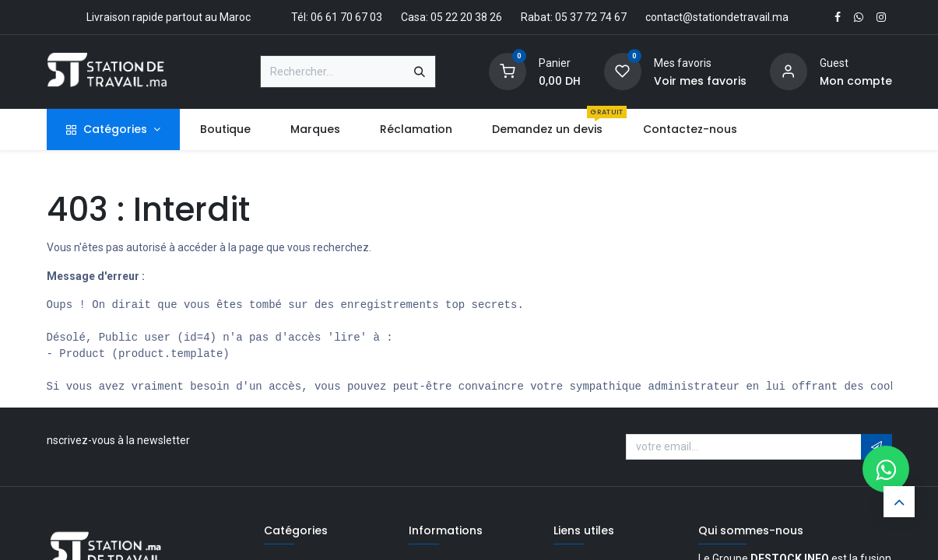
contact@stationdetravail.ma (717, 17)
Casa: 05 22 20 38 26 (451, 17)
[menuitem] (225, 129)
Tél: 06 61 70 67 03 (337, 17)
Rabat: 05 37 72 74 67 (574, 17)
